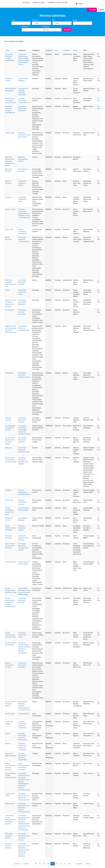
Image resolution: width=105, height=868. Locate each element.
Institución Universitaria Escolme (22, 502)
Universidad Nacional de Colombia (22, 282)
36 (61, 864)
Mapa (102, 10)
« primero (17, 864)
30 (36, 864)
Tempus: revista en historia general (10, 704)
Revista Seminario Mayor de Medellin (11, 528)
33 (48, 864)
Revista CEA (9, 229)
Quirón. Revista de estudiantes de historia (10, 546)
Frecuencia (46, 27)
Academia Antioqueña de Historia (23, 159)
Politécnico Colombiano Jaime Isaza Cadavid (24, 135)
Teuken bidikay (10, 133)
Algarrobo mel (10, 804)
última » (88, 864)
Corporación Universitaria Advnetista (22, 302)
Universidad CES (24, 714)
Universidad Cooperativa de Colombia (23, 538)
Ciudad (75, 20)
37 (65, 864)
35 (57, 864)
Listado (93, 10)
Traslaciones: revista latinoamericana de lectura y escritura (10, 820)
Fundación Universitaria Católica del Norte (24, 101)
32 (44, 864)
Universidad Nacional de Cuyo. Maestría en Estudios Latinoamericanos (24, 808)
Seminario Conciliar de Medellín (22, 528)
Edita (85, 50)
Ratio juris (8, 448)
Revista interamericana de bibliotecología (11, 590)
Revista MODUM (10, 562)
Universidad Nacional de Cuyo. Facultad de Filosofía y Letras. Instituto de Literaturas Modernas (24, 850)
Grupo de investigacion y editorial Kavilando (24, 492)
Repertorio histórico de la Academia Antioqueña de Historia (10, 161)
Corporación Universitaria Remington (22, 665)
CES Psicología (10, 714)
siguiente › (80, 864)
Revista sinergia (10, 209)
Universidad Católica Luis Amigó (22, 183)
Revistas (26, 3)
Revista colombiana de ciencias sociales (11, 635)
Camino (8, 734)
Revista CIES (9, 500)
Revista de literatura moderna (9, 846)
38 (69, 864)
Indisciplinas (9, 373)
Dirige (75, 50)
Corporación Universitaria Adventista (22, 108)
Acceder (79, 4)
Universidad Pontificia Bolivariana (22, 312)
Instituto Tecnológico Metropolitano (23, 231)
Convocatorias (39, 3)
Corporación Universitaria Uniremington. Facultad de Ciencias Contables (24, 430)
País (54, 20)
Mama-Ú (8, 744)
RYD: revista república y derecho (9, 836)
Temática (35, 20)
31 (40, 864)
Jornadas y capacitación (57, 3)
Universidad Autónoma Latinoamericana (24, 239)
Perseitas (8, 197)
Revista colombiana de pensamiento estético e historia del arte (10, 602)
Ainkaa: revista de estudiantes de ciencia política (11, 460)
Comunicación (10, 310)
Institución (25, 27)
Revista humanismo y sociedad (10, 665)
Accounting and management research (10, 428)
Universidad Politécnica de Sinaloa (23, 56)
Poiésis (7, 290)
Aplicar (67, 30)
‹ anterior (26, 864)
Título (13, 20)
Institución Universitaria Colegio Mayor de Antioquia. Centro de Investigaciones (24, 213)
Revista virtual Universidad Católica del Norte (11, 101)
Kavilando (8, 490)
